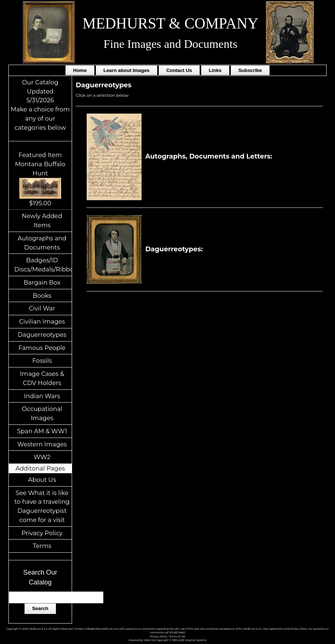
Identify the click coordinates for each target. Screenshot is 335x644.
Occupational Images (42, 413)
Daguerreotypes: (146, 249)
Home (80, 70)
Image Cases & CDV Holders (42, 378)
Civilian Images (42, 321)
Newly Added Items (42, 220)
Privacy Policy (42, 533)
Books (42, 296)
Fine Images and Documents (170, 44)
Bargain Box (42, 282)
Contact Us (179, 70)
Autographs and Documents (42, 243)
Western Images (42, 444)
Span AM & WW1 (42, 431)
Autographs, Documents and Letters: (180, 156)
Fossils (42, 361)
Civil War (42, 308)
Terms (42, 546)
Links (215, 70)
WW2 (42, 457)
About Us (42, 480)
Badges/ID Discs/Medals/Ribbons (43, 265)
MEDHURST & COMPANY (171, 23)
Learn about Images (127, 70)
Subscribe (250, 70)
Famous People (42, 348)
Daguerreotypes (42, 335)
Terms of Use (177, 637)
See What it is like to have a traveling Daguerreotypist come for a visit (42, 506)
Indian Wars (42, 396)
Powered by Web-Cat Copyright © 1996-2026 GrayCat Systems (167, 640)
